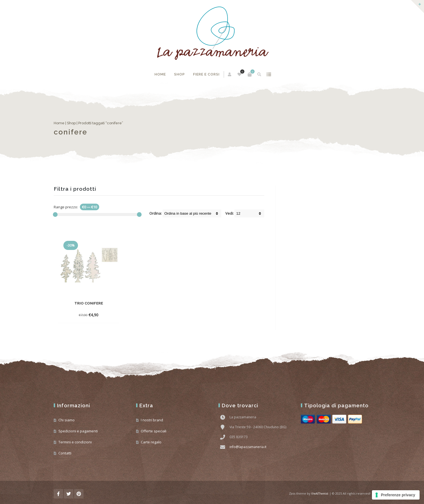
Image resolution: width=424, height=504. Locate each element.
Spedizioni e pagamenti (78, 431)
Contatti (65, 453)
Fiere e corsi (206, 74)
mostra (269, 74)
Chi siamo (67, 420)
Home (160, 74)
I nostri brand (152, 420)
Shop (179, 74)
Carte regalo (151, 442)
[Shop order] (192, 213)
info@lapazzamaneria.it (248, 447)
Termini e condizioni (75, 442)
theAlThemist (320, 494)
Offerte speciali (154, 431)
